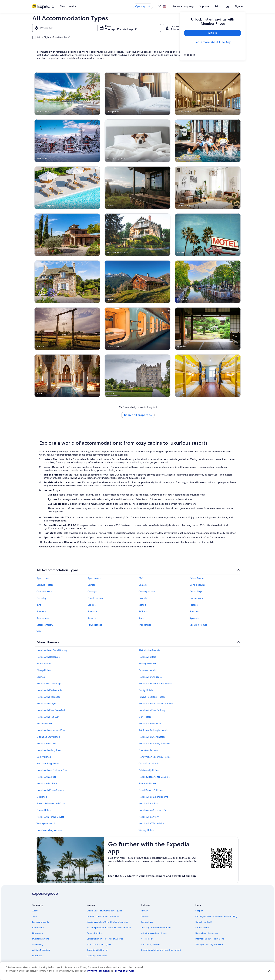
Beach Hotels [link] (44, 664)
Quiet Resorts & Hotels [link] (151, 790)
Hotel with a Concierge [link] (49, 683)
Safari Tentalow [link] (45, 625)
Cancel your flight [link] (204, 922)
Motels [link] (142, 605)
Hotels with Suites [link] (148, 803)
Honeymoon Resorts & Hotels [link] (155, 757)
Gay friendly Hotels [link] (149, 750)
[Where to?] (64, 28)
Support (204, 6)
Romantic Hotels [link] (147, 783)
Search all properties (138, 415)
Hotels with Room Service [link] (50, 790)
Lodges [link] (92, 605)
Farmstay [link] (41, 598)
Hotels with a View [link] (149, 817)
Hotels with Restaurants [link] (49, 690)
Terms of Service (125, 971)
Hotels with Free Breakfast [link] (51, 710)
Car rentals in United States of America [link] (105, 939)
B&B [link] (141, 578)
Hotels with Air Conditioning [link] (52, 650)
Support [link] (199, 911)
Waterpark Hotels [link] (46, 823)
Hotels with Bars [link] (147, 657)
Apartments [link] (94, 578)
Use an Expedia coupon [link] (207, 933)
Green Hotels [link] (44, 810)
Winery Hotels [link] (146, 830)
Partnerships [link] (38, 928)
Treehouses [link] (145, 625)
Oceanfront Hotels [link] (149, 763)
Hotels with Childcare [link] (150, 677)
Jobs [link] (35, 916)
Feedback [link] (37, 956)
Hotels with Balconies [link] (48, 657)
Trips (218, 6)
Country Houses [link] (147, 591)
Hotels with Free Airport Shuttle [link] (156, 703)
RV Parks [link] (143, 611)
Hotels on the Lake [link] (46, 743)
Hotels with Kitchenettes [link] (152, 737)
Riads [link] (141, 618)
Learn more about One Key (213, 42)
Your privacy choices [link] (151, 944)
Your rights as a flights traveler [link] (209, 944)
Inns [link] (39, 605)
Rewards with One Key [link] (98, 950)
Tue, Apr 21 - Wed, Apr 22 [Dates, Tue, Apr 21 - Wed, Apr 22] (121, 29)
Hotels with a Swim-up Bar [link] (153, 810)
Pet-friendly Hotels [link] (149, 770)
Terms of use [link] (147, 922)
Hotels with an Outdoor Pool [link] (52, 770)
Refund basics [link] (202, 928)
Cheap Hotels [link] (44, 670)
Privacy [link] (144, 911)
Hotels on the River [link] (47, 783)
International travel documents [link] (210, 939)
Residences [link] (43, 618)
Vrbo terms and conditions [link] (154, 933)
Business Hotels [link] (147, 670)
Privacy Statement (98, 971)
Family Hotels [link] (146, 690)
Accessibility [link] (147, 939)
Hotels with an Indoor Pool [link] (51, 730)
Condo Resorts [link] (44, 591)
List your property (183, 6)
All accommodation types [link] (99, 944)
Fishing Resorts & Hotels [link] (152, 697)
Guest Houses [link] (95, 598)
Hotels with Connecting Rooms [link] (155, 683)
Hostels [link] (143, 598)
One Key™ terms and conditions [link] (156, 928)
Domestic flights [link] (94, 933)
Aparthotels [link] (43, 578)
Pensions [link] (41, 611)
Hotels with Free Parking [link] (152, 710)
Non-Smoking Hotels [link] (48, 763)
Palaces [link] (194, 605)
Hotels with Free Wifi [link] (48, 717)
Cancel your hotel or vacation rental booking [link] (216, 916)
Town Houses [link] (95, 625)
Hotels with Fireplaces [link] (48, 697)
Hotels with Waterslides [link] (151, 823)
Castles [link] (91, 585)
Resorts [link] (92, 618)
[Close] (269, 971)
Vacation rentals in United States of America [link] (107, 922)
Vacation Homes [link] (198, 625)
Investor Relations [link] (41, 939)
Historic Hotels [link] (44, 723)
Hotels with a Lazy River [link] (49, 750)
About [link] (35, 911)
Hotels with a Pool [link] (46, 777)
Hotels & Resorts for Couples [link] (154, 777)
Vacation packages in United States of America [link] (109, 928)
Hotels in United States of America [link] (103, 916)
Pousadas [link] (93, 611)
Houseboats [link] (196, 598)
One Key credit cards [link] (97, 956)
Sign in (239, 6)
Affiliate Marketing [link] (41, 950)
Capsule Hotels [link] (45, 585)
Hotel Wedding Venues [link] (49, 830)
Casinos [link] (41, 677)
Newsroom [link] (38, 933)
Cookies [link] (145, 916)
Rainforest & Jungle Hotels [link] (153, 730)
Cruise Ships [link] (196, 591)
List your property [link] (41, 922)
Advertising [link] (38, 944)
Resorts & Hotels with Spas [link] (51, 803)
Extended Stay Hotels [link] (48, 737)
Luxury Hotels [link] (44, 757)
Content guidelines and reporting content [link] (161, 950)
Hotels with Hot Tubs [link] (150, 723)
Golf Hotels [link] (145, 717)
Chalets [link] (143, 585)
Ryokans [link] (194, 618)
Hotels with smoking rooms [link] (153, 797)
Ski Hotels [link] (42, 797)
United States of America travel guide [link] (104, 911)
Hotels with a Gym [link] (46, 703)
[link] (213, 55)
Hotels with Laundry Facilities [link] (154, 743)
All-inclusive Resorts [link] (149, 650)
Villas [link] (39, 631)
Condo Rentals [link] (197, 585)
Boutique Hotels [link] (147, 664)
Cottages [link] (93, 591)
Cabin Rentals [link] (197, 578)
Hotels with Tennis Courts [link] (50, 817)
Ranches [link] (194, 611)
